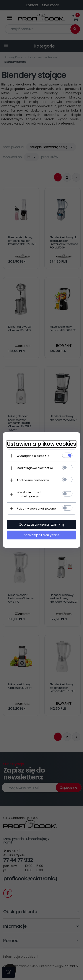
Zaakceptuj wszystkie (41, 535)
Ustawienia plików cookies (41, 444)
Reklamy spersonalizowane (36, 509)
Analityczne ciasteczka (33, 480)
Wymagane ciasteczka (33, 456)
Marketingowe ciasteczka (35, 468)
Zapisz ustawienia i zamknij (42, 524)
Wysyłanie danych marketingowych (29, 494)
